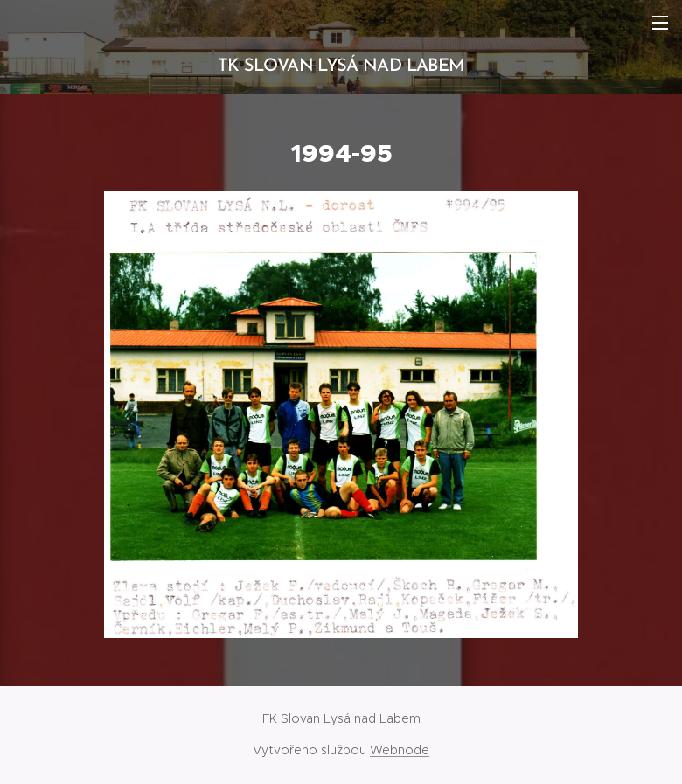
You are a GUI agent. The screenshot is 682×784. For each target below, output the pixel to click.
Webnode (400, 750)
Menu (660, 23)
